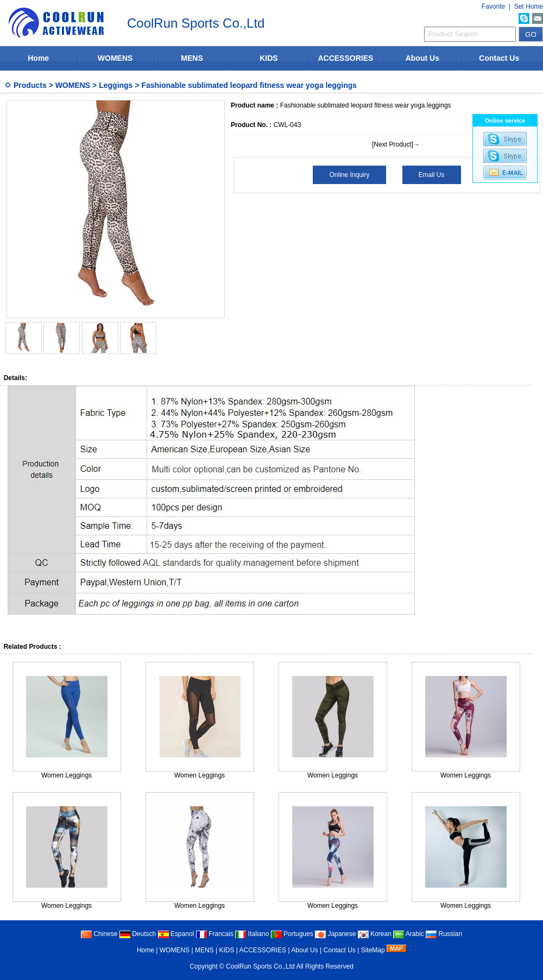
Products (30, 85)
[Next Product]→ (396, 144)
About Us (422, 58)
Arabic (409, 934)
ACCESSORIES (345, 58)
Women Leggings (67, 775)
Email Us (432, 175)
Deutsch (138, 934)
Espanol (176, 934)
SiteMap (373, 950)
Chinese (99, 934)
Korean (375, 934)
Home (38, 58)
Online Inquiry (349, 175)
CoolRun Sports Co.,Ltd (260, 966)
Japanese (335, 934)
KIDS (269, 58)
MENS (192, 58)
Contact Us (499, 58)
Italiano (252, 934)
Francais (215, 934)
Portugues (292, 934)
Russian (444, 934)
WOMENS (115, 58)
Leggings (116, 85)
